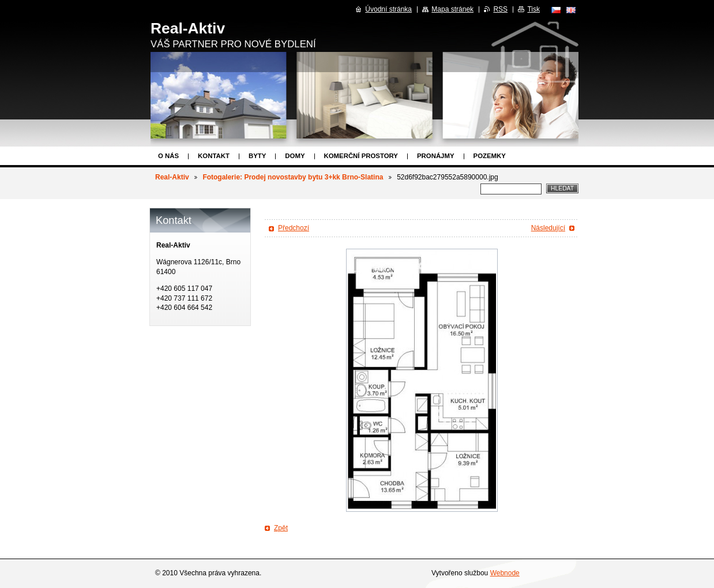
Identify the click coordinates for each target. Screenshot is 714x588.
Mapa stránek (452, 9)
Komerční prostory (361, 156)
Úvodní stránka (388, 9)
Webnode (505, 573)
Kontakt (214, 156)
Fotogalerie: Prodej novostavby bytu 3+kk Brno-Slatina (293, 177)
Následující (548, 228)
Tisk (533, 9)
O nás (168, 156)
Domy (295, 156)
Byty (257, 156)
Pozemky (490, 156)
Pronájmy (436, 156)
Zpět (281, 528)
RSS (500, 9)
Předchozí (294, 228)
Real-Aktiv (172, 177)
